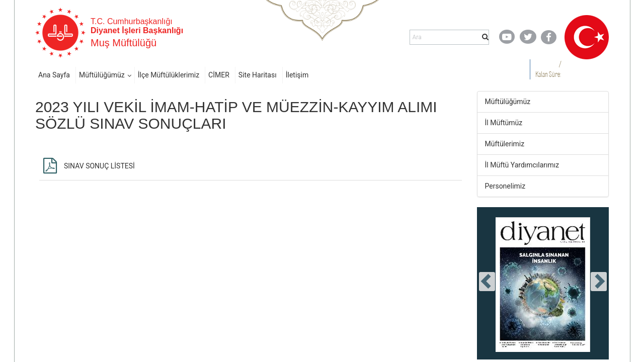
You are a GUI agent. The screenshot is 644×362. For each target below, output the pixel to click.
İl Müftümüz (504, 123)
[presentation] (487, 282)
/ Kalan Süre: (548, 69)
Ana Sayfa (54, 75)
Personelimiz (505, 186)
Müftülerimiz (505, 144)
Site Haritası (258, 75)
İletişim (297, 75)
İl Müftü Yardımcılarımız (522, 165)
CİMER (219, 75)
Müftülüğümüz (102, 75)
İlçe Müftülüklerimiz (169, 75)
